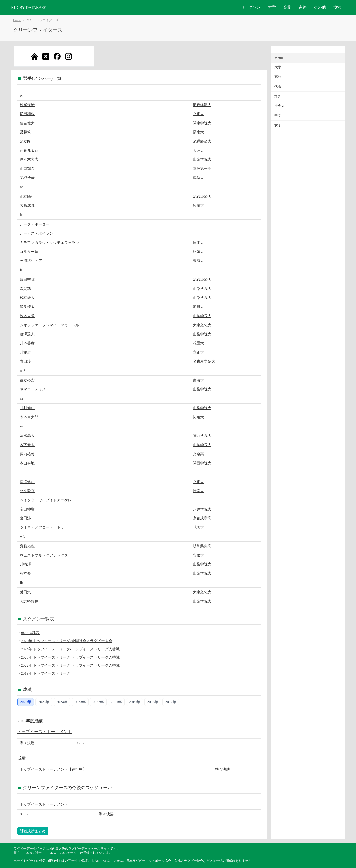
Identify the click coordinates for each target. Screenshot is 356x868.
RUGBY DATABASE (29, 8)
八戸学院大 (202, 509)
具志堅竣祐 (29, 601)
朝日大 (198, 307)
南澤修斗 (27, 482)
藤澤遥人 (27, 334)
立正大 (198, 114)
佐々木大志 (29, 159)
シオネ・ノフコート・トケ (42, 527)
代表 (278, 87)
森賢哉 (25, 289)
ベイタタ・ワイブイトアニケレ (46, 500)
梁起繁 (25, 132)
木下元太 (27, 445)
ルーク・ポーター (35, 224)
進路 (303, 7)
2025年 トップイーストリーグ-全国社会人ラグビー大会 (67, 641)
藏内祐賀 (27, 454)
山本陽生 (27, 196)
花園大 (198, 343)
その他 (320, 7)
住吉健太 (27, 123)
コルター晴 (29, 251)
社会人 (280, 106)
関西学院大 (202, 436)
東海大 (198, 261)
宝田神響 (27, 509)
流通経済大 (202, 105)
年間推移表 (30, 633)
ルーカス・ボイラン (36, 233)
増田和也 (27, 114)
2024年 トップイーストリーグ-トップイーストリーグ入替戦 (70, 649)
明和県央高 (202, 546)
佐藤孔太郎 (29, 150)
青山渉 (25, 361)
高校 (287, 7)
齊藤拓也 (27, 546)
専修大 (198, 178)
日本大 (198, 243)
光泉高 (198, 454)
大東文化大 (202, 325)
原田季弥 (27, 279)
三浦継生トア (31, 261)
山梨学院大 (202, 159)
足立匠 (25, 141)
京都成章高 (202, 518)
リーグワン (251, 7)
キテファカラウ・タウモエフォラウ (49, 243)
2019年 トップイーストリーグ (46, 673)
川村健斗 (27, 408)
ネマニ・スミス (33, 389)
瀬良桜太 (27, 307)
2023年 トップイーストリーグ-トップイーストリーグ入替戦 (70, 657)
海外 (278, 96)
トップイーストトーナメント (45, 732)
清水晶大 (27, 436)
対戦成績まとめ (33, 831)
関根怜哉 (27, 178)
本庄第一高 (202, 168)
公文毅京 (27, 491)
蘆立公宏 (27, 380)
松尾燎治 (27, 105)
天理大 (198, 150)
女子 (278, 125)
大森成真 (27, 205)
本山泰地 (27, 463)
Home (17, 20)
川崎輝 (25, 564)
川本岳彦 (27, 343)
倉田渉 (25, 518)
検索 (337, 7)
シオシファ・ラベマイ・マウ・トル (49, 325)
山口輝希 (27, 168)
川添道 (25, 352)
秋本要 (25, 573)
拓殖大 (198, 205)
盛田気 (25, 592)
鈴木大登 (27, 316)
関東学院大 (202, 123)
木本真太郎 (29, 417)
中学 (278, 115)
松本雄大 (27, 297)
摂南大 (198, 132)
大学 (272, 7)
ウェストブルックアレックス (44, 555)
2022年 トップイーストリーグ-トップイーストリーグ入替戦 (70, 665)
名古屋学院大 (204, 361)
